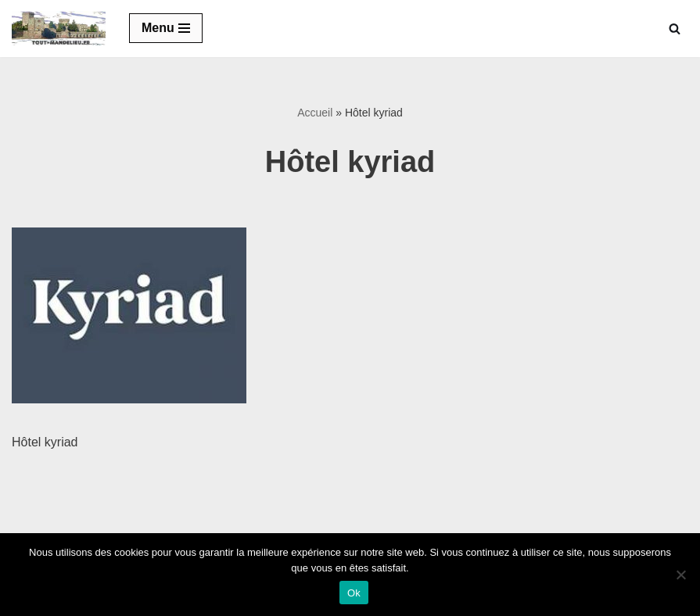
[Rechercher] (675, 29)
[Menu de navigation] (166, 28)
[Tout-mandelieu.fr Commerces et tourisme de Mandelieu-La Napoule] (59, 29)
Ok (354, 593)
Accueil (315, 113)
